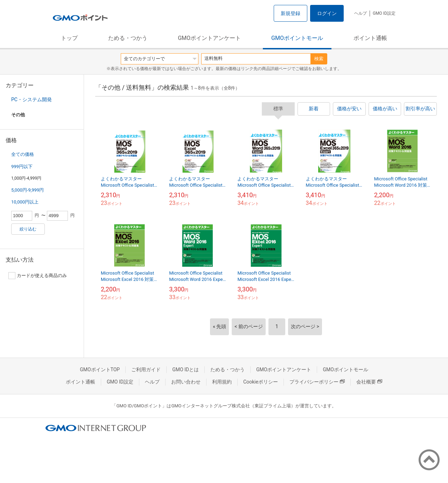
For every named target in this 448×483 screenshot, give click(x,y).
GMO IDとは (185, 370)
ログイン (327, 13)
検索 (319, 59)
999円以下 (22, 167)
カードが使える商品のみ (38, 276)
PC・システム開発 (31, 99)
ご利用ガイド (146, 370)
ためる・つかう (128, 38)
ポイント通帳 (370, 38)
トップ (69, 38)
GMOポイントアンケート (209, 38)
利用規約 (222, 382)
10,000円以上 (25, 202)
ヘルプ (360, 13)
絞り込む (28, 229)
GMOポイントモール (297, 38)
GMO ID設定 (384, 13)
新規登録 (290, 13)
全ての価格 (23, 154)
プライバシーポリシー (317, 382)
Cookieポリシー (261, 382)
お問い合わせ (186, 382)
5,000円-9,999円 (27, 190)
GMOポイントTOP (100, 370)
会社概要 (369, 382)
